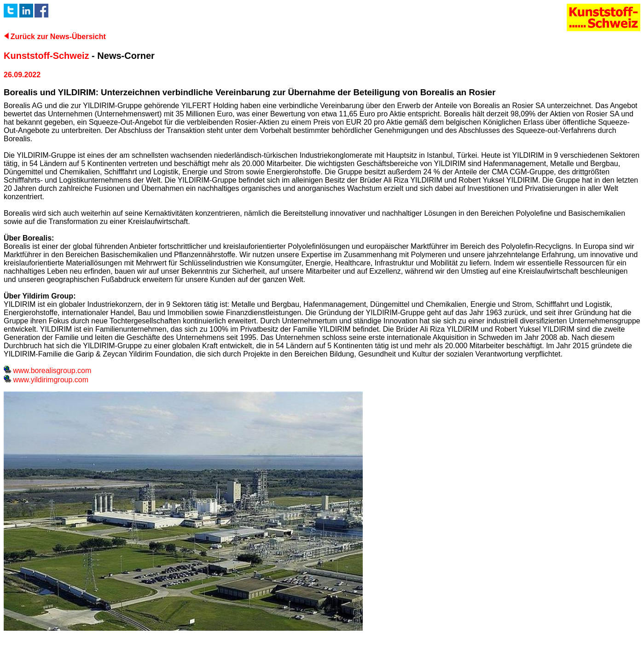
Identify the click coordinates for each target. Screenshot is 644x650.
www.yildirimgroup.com (46, 380)
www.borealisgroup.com (47, 371)
